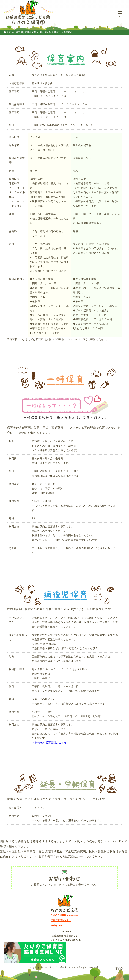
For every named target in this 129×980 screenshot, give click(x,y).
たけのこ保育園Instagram (64, 915)
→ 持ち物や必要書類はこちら (49, 743)
